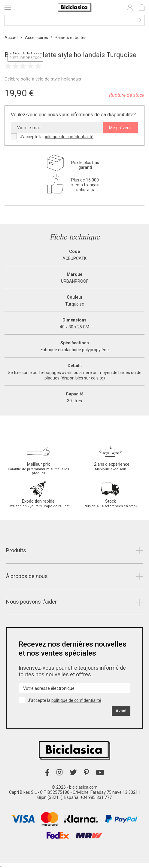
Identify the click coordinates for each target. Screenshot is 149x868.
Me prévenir (120, 128)
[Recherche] (74, 20)
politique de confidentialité (68, 137)
